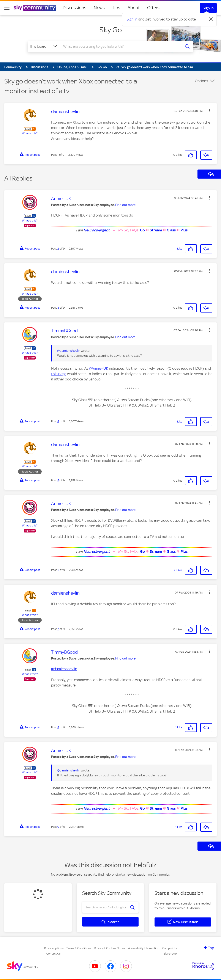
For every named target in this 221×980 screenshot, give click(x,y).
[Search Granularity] (44, 46)
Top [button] (211, 948)
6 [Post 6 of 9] (58, 570)
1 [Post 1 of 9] (58, 155)
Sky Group (170, 954)
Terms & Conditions (79, 948)
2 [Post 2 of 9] (58, 249)
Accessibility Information (144, 948)
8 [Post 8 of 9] (58, 727)
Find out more (125, 205)
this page (59, 374)
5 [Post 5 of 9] (58, 480)
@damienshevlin (69, 351)
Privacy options (54, 948)
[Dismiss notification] (211, 19)
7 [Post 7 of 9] (58, 629)
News (99, 8)
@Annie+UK (99, 368)
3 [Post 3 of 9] (58, 308)
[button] (209, 111)
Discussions (74, 8)
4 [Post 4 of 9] (58, 421)
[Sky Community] (35, 8)
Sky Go (111, 30)
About (134, 8)
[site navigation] (7, 8)
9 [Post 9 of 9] (58, 827)
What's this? (30, 133)
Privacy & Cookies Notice (110, 948)
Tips (116, 8)
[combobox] (120, 46)
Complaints (170, 948)
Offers (153, 8)
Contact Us (53, 954)
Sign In (208, 8)
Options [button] (201, 81)
